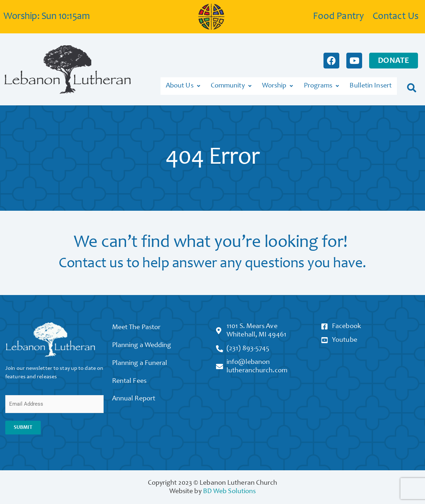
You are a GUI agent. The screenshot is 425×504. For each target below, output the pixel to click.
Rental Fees (131, 383)
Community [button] (231, 85)
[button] (412, 85)
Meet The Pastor (139, 326)
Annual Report (136, 402)
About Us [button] (183, 85)
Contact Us (396, 17)
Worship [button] (278, 85)
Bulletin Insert (371, 85)
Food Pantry (338, 17)
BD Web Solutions (230, 489)
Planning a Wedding (144, 345)
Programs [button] (322, 85)
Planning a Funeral (142, 364)
